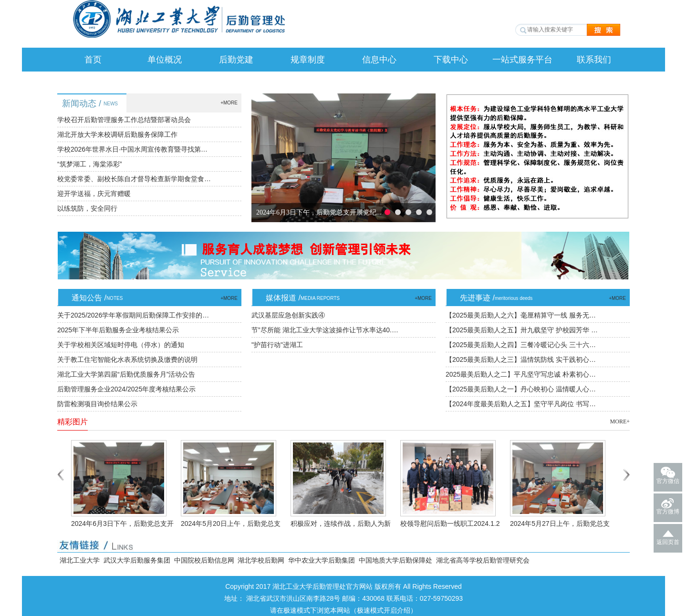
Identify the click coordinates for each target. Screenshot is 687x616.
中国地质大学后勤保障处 (396, 560)
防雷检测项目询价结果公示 (97, 404)
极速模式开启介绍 (384, 610)
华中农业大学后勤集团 (322, 560)
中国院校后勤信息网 (204, 560)
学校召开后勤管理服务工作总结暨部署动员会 (124, 120)
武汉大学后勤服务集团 (137, 560)
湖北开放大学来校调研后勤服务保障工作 (117, 134)
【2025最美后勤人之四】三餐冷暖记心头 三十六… (521, 345)
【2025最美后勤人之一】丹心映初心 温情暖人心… (521, 389)
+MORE (229, 103)
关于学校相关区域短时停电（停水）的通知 (121, 345)
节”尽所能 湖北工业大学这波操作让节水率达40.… (325, 330)
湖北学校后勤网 (261, 560)
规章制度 (308, 60)
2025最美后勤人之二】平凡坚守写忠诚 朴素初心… (521, 374)
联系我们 (594, 60)
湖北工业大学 (80, 560)
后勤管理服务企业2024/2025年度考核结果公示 (126, 389)
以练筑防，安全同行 (87, 208)
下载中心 (451, 60)
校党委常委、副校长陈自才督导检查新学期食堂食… (134, 179)
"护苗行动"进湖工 (277, 345)
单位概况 (165, 60)
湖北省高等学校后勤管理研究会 (483, 560)
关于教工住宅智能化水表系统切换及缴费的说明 (127, 359)
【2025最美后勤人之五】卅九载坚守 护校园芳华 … (522, 330)
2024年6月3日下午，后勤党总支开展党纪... (319, 212)
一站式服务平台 (522, 60)
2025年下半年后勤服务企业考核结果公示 (118, 330)
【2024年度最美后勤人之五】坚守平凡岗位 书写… (521, 404)
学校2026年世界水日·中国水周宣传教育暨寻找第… (132, 149)
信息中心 (379, 60)
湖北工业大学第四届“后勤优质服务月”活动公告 (126, 374)
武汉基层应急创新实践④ (288, 315)
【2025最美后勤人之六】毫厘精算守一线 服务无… (521, 315)
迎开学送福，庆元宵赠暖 (94, 194)
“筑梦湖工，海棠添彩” (89, 164)
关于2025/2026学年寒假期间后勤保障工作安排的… (133, 315)
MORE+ (620, 421)
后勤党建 (236, 60)
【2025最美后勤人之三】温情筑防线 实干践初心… (521, 359)
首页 (93, 60)
